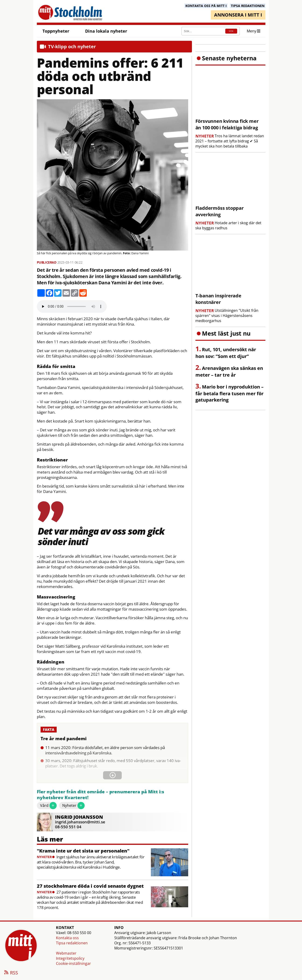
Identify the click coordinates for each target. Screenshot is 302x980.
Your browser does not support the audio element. (72, 306)
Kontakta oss (67, 938)
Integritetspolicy (70, 958)
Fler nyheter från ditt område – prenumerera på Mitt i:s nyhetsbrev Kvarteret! (101, 795)
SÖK (231, 31)
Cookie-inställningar (73, 963)
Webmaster (66, 953)
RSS (11, 973)
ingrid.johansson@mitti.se (80, 822)
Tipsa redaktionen (72, 943)
